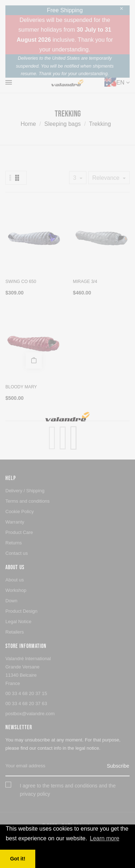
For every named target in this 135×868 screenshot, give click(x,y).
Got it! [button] (18, 859)
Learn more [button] (105, 838)
